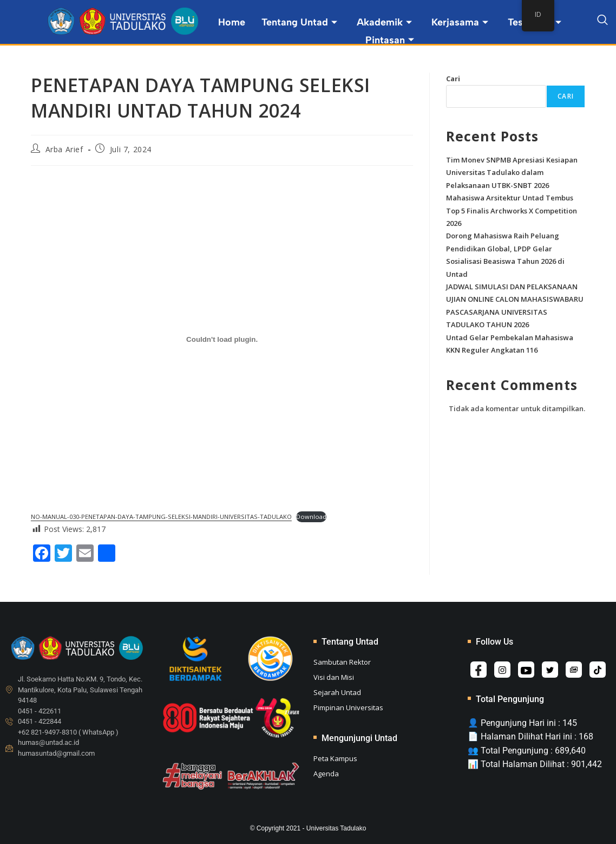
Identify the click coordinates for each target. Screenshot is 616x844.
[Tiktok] (598, 670)
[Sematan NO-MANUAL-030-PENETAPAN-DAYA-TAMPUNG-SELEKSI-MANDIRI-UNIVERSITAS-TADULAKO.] (222, 339)
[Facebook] (479, 670)
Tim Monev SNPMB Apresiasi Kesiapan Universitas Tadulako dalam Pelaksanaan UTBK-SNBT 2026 (512, 173)
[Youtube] (526, 670)
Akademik (384, 22)
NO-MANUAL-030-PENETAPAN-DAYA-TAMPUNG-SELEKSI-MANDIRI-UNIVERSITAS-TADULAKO (161, 517)
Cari (453, 79)
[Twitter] (550, 670)
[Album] (574, 670)
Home (232, 22)
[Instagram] (502, 670)
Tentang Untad (299, 22)
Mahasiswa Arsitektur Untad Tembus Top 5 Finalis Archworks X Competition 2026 (512, 210)
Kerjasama (460, 22)
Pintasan (390, 40)
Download (311, 517)
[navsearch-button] (602, 22)
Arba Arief (64, 149)
